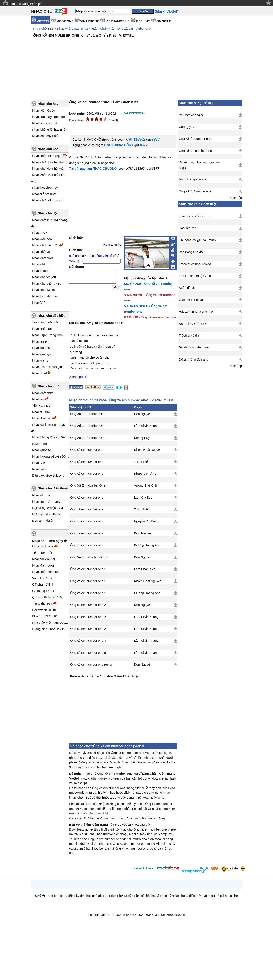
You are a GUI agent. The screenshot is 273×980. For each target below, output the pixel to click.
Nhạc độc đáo (42, 239)
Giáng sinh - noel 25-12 (49, 629)
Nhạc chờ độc (48, 213)
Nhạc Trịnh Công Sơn (47, 335)
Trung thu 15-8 (43, 603)
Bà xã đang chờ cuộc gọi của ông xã (199, 165)
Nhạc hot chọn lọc (45, 187)
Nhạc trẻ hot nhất (44, 194)
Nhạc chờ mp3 (48, 386)
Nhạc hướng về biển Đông (51, 456)
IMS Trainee (143, 533)
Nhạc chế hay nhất (45, 136)
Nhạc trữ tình (41, 412)
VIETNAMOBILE (118, 21)
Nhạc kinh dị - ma (45, 296)
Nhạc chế (39, 264)
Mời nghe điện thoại (46, 514)
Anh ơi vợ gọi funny (192, 179)
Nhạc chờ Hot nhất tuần (49, 168)
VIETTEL (43, 21)
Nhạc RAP (40, 233)
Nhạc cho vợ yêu (44, 277)
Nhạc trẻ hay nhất (45, 123)
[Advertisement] (123, 710)
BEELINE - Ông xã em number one (150, 317)
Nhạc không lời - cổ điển (49, 437)
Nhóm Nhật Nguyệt (148, 450)
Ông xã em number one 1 (88, 569)
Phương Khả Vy (145, 474)
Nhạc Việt (39, 463)
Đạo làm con (188, 228)
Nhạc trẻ (38, 399)
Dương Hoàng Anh (147, 545)
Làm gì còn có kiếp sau (195, 216)
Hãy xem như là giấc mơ (196, 312)
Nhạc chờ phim (43, 393)
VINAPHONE (90, 21)
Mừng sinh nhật (43, 546)
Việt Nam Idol (42, 406)
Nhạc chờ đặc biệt (51, 316)
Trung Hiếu (142, 462)
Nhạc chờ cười (43, 258)
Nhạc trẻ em (41, 341)
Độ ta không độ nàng (194, 359)
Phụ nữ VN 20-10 (45, 616)
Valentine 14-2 (42, 578)
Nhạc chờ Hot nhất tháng (50, 162)
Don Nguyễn (143, 414)
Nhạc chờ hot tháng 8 (47, 200)
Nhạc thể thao (42, 329)
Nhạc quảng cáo (44, 354)
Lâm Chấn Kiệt (103, 28)
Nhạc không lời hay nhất (49, 129)
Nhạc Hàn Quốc (43, 110)
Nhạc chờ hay (48, 104)
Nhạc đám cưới (43, 565)
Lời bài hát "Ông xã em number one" (96, 323)
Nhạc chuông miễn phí (27, 4)
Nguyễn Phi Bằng (146, 521)
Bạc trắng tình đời (191, 252)
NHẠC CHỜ (42, 11)
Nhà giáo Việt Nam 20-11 (50, 623)
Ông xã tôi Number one (195, 139)
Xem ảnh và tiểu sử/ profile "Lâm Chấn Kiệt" (105, 676)
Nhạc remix (40, 271)
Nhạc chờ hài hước (46, 245)
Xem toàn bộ (112, 245)
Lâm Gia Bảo (143, 498)
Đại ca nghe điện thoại (48, 508)
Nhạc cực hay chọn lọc (48, 117)
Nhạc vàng (40, 469)
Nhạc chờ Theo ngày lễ (49, 541)
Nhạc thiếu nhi (42, 418)
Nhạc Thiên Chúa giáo (48, 367)
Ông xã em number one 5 (88, 653)
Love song (39, 444)
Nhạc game (40, 360)
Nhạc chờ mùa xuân (46, 572)
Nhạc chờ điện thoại (53, 488)
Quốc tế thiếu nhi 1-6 (47, 597)
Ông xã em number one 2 (88, 605)
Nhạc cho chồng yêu (47, 283)
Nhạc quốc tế (41, 450)
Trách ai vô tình (190, 336)
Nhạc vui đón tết (44, 559)
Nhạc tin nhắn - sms (46, 501)
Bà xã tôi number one (194, 347)
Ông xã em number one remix (91, 665)
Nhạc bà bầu (41, 348)
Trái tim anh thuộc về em (196, 276)
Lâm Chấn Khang (146, 426)
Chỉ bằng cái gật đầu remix (198, 240)
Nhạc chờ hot (48, 149)
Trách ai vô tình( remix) (195, 264)
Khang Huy (142, 438)
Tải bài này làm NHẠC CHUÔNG (93, 168)
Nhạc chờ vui (41, 252)
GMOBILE (164, 21)
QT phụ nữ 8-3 (43, 584)
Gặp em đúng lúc (191, 300)
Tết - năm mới (42, 553)
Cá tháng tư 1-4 (43, 591)
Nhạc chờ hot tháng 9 (47, 156)
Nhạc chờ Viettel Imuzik (74, 28)
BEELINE (143, 21)
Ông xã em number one (134, 28)
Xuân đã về (187, 288)
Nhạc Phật (39, 373)
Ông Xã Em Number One (88, 414)
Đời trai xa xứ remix (193, 324)
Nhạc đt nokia (42, 495)
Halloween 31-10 (44, 610)
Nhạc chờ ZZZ (43, 28)
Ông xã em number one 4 (88, 641)
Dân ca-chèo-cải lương (48, 475)
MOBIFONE (65, 21)
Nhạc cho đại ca (43, 290)
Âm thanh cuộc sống (47, 322)
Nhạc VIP (39, 302)
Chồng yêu (187, 127)
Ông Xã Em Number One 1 (89, 557)
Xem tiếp (236, 198)
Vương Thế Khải (146, 485)
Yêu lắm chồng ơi (191, 115)
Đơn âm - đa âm (44, 520)
